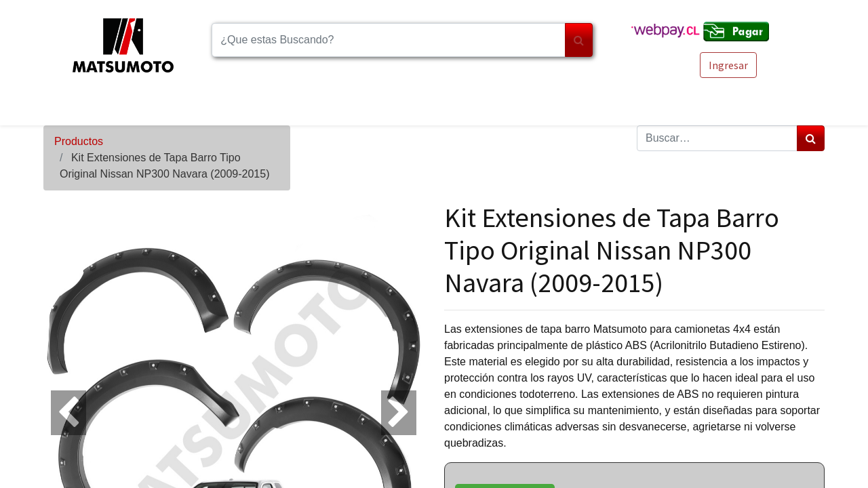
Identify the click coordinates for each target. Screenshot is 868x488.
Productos (79, 141)
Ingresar (728, 65)
